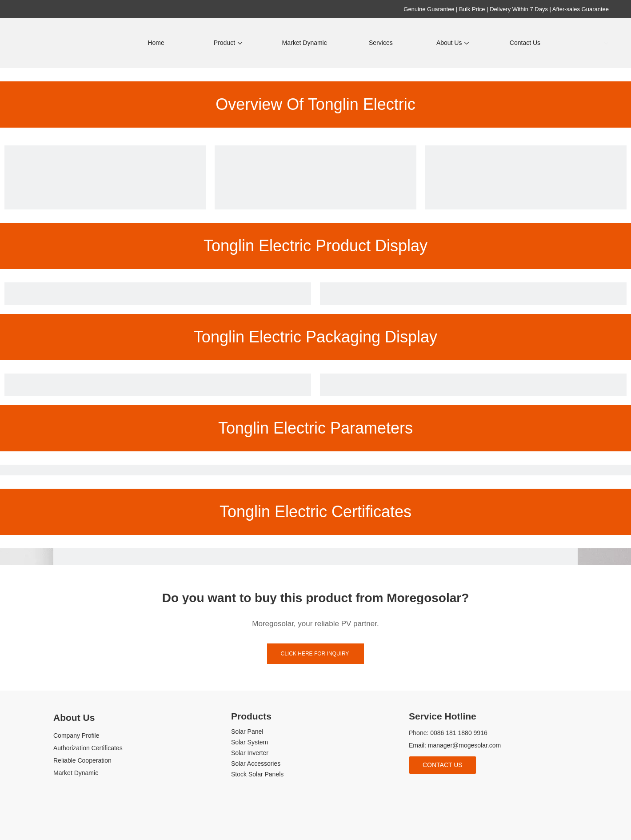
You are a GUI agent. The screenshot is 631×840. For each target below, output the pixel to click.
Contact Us (443, 765)
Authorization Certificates (88, 748)
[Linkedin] (429, 789)
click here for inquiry (316, 654)
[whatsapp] (474, 789)
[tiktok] (459, 789)
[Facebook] (414, 789)
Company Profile (76, 736)
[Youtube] (444, 789)
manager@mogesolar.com (464, 745)
